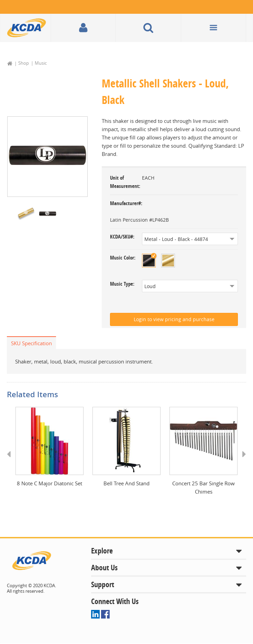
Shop (24, 63)
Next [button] (242, 461)
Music (41, 63)
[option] (47, 157)
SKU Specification (31, 343)
